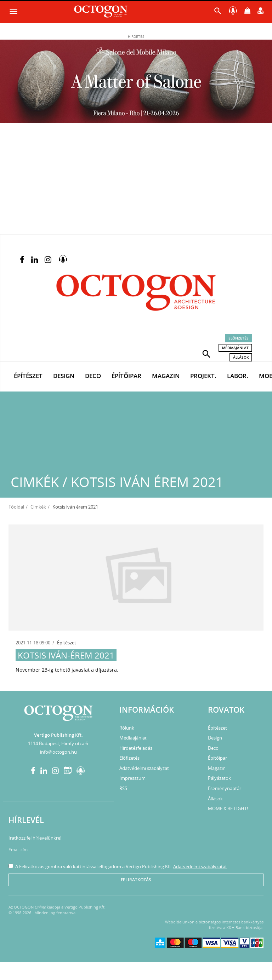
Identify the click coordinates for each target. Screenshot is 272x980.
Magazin (166, 376)
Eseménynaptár (225, 788)
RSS (123, 788)
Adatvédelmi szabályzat (144, 768)
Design (64, 376)
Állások (241, 357)
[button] (206, 353)
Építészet (28, 376)
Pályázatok (219, 778)
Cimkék (38, 507)
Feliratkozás (136, 880)
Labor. (238, 376)
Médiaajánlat (235, 348)
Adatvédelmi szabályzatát (200, 866)
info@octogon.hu (58, 752)
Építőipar (126, 376)
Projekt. (203, 376)
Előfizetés (239, 338)
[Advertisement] (136, 181)
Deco (93, 376)
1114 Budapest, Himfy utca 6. (58, 743)
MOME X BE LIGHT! (228, 808)
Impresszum (132, 778)
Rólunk (127, 728)
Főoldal (16, 507)
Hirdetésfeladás (136, 748)
